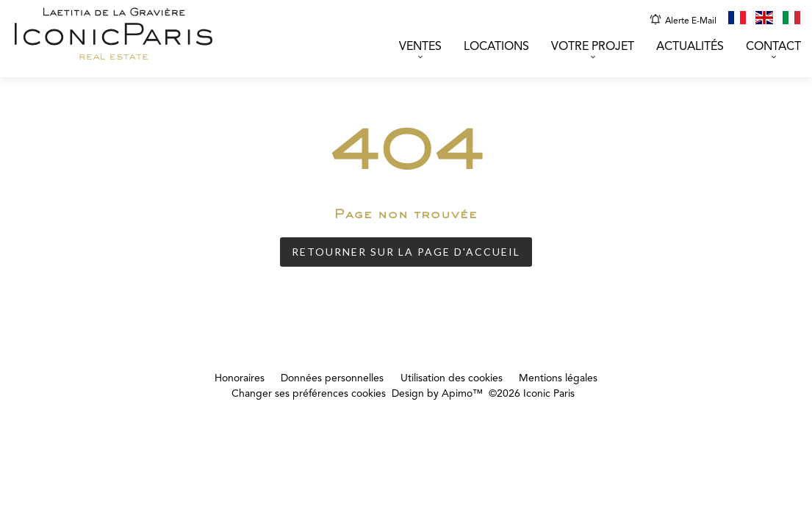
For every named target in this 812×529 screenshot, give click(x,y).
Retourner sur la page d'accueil (406, 252)
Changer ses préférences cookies (309, 394)
